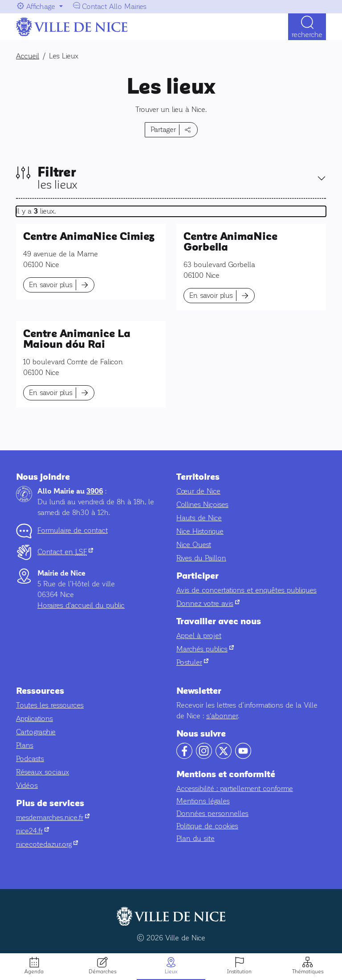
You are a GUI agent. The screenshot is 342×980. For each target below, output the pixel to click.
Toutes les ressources (50, 705)
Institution (239, 972)
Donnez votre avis (208, 603)
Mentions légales (203, 801)
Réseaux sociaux (43, 772)
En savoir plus (51, 285)
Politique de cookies (207, 826)
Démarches (102, 972)
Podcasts (30, 759)
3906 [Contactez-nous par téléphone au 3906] (95, 491)
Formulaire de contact (73, 530)
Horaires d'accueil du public (81, 605)
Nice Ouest (194, 545)
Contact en (65, 552)
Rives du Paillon (201, 558)
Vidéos (27, 785)
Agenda (34, 972)
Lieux (171, 972)
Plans (25, 745)
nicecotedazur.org (47, 844)
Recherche (307, 35)
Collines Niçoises (202, 504)
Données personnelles (212, 813)
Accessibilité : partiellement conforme (235, 789)
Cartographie (36, 732)
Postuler (192, 662)
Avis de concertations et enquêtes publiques (246, 590)
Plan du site (195, 838)
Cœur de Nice (198, 491)
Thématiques (308, 972)
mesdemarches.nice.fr (53, 817)
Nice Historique (200, 531)
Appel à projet (199, 636)
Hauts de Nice (199, 518)
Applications (35, 719)
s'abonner (222, 716)
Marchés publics (205, 649)
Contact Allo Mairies (114, 6)
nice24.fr (33, 831)
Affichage (41, 6)
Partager (163, 130)
